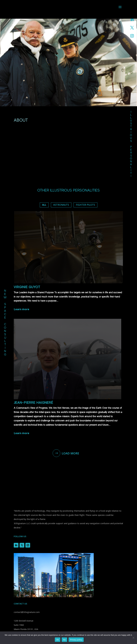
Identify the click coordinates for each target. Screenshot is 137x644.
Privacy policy (76, 640)
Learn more (23, 309)
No (64, 640)
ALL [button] (44, 205)
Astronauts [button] (61, 205)
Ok (58, 640)
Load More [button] (70, 454)
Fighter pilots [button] (85, 205)
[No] (133, 638)
